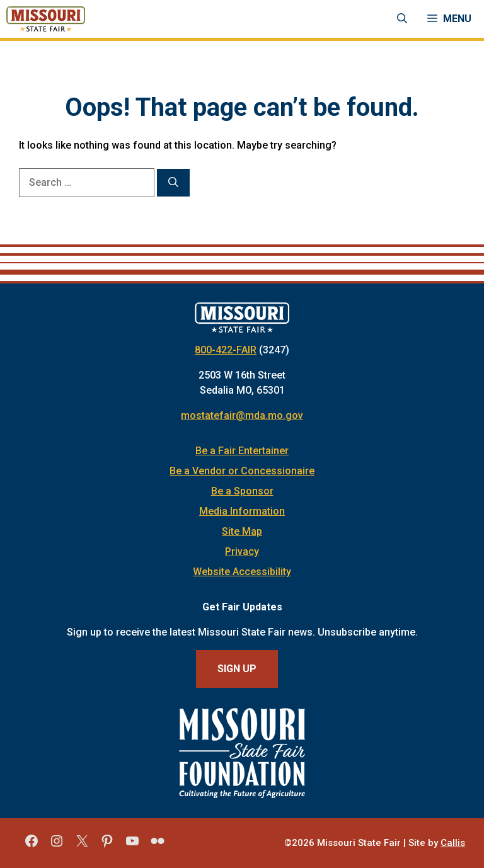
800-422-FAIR (226, 350)
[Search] (173, 183)
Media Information (242, 511)
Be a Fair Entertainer (242, 451)
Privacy (242, 551)
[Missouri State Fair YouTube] (132, 845)
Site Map (242, 531)
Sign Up (237, 669)
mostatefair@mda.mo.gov (242, 415)
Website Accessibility (242, 572)
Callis (453, 843)
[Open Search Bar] (402, 19)
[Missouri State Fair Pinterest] (107, 845)
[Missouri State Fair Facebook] (32, 845)
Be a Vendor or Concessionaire (242, 471)
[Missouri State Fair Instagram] (57, 845)
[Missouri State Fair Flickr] (158, 845)
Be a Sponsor (242, 491)
